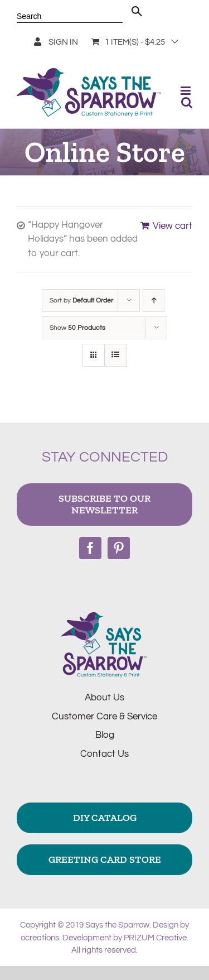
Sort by (81, 301)
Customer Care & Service (104, 717)
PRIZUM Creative (155, 938)
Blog (105, 735)
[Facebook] (90, 548)
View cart (172, 226)
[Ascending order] (154, 301)
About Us (104, 698)
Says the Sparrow (117, 925)
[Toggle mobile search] (187, 102)
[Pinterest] (119, 548)
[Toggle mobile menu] (186, 91)
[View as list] (116, 355)
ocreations (40, 938)
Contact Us (104, 754)
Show (77, 328)
